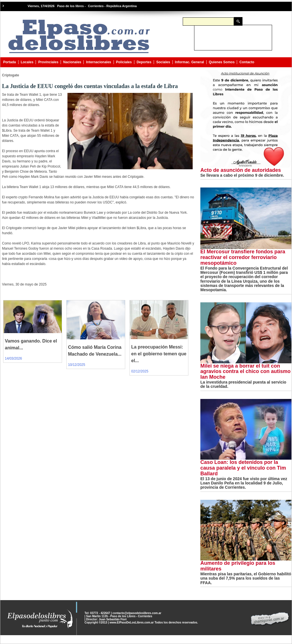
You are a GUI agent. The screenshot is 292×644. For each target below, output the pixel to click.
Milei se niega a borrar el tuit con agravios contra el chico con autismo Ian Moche (245, 372)
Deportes (144, 62)
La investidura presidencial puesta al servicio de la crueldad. (243, 384)
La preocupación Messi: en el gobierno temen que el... (159, 354)
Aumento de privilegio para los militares (238, 566)
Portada (10, 62)
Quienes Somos (222, 62)
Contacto (247, 62)
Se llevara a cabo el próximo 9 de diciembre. (242, 175)
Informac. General (190, 62)
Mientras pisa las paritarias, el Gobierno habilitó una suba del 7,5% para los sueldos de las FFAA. (246, 578)
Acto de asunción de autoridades (241, 170)
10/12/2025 (77, 365)
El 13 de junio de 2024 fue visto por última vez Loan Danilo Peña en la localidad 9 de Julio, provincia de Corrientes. (244, 483)
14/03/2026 (13, 358)
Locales (27, 62)
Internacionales (98, 62)
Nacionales (72, 62)
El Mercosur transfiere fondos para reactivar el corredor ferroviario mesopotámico (243, 257)
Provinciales (48, 62)
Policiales (124, 62)
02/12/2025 (140, 371)
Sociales (163, 62)
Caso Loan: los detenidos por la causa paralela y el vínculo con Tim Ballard (243, 468)
